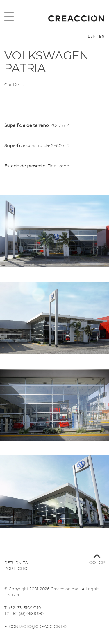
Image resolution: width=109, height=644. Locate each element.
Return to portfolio (16, 566)
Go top (97, 556)
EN (102, 36)
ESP (92, 36)
